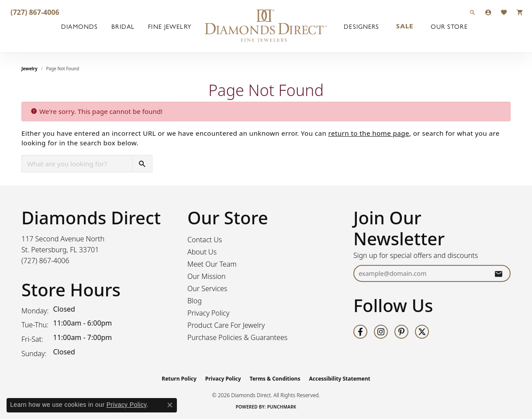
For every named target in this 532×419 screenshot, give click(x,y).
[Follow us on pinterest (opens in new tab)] (401, 332)
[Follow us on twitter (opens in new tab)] (422, 332)
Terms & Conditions (275, 379)
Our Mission (207, 276)
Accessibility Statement (339, 379)
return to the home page (369, 133)
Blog (195, 301)
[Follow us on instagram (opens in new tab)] (381, 332)
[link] (34, 12)
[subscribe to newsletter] (498, 273)
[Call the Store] (45, 261)
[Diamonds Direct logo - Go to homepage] (266, 26)
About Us (202, 252)
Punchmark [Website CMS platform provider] (282, 407)
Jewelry (29, 69)
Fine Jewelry (169, 26)
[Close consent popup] (170, 405)
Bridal (123, 26)
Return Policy (179, 379)
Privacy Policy (208, 313)
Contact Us (205, 240)
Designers (361, 26)
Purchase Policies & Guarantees (237, 337)
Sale (405, 26)
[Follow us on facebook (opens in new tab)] (360, 332)
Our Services (207, 288)
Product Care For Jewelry (226, 325)
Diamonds (79, 26)
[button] (473, 12)
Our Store (449, 26)
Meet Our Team (212, 264)
